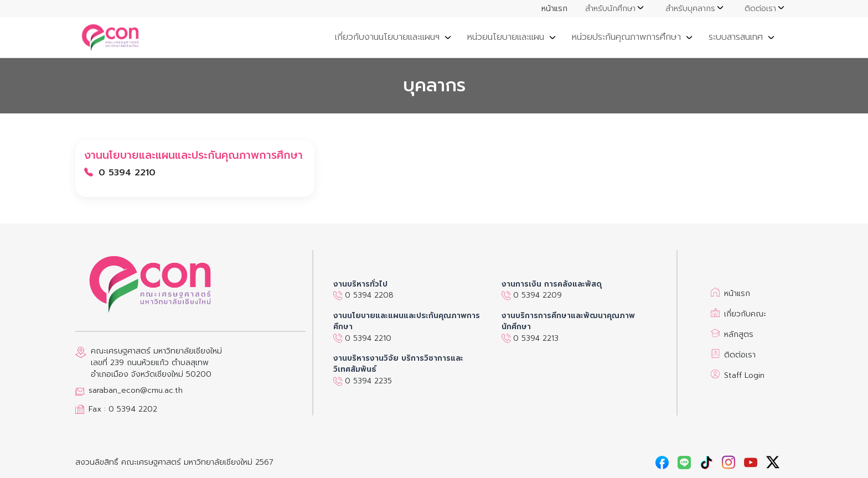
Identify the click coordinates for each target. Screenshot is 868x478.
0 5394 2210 (362, 339)
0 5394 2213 (530, 339)
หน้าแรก (554, 9)
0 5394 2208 (363, 295)
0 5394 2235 (363, 381)
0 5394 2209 (532, 295)
